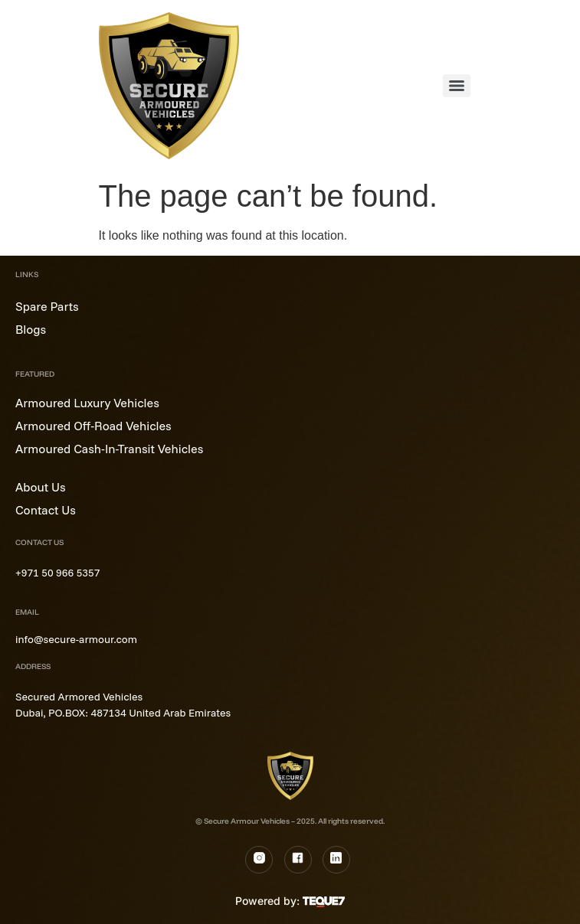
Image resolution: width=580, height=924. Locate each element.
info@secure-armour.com (76, 639)
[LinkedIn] (336, 860)
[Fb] (298, 860)
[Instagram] (259, 860)
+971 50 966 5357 (57, 573)
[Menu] (457, 86)
